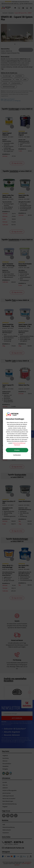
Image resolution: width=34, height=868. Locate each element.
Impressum (17, 445)
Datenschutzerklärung (19, 443)
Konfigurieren (17, 455)
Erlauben (17, 450)
